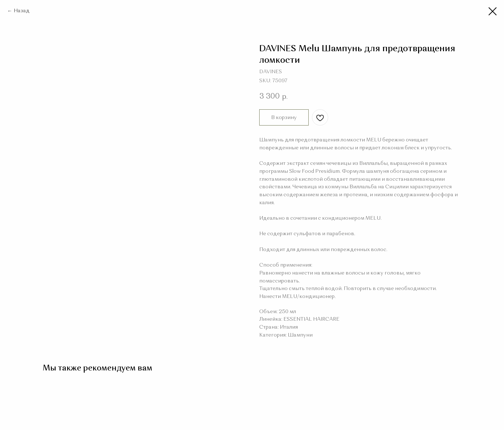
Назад (22, 11)
